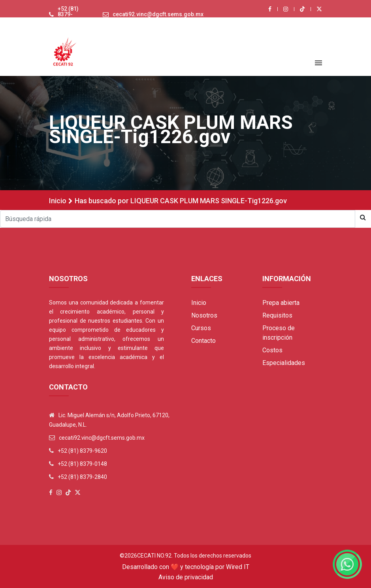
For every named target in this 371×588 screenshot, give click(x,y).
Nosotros (204, 315)
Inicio (58, 201)
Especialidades (284, 363)
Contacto (203, 341)
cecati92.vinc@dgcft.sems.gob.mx (158, 14)
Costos (272, 350)
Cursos (201, 328)
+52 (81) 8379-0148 (82, 464)
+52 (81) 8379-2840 (82, 477)
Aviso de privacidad (186, 577)
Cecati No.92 (154, 556)
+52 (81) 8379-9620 (68, 14)
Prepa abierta (281, 303)
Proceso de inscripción (279, 333)
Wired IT (238, 567)
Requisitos (277, 315)
